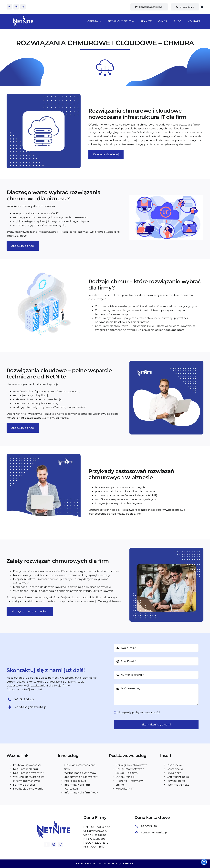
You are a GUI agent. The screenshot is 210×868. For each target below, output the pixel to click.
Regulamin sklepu (26, 769)
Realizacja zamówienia (28, 789)
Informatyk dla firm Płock (81, 793)
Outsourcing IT (126, 777)
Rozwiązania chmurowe (131, 765)
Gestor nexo (175, 769)
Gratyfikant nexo (178, 777)
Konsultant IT (125, 789)
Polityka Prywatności (27, 765)
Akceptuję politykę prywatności (139, 712)
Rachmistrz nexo (178, 785)
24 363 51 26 (24, 699)
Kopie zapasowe (75, 781)
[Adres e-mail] (156, 661)
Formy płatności (24, 785)
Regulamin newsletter (28, 773)
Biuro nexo (174, 773)
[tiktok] (23, 7)
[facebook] (9, 7)
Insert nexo (174, 765)
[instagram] (16, 7)
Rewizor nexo (176, 781)
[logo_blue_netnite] (54, 823)
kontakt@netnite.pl (31, 707)
